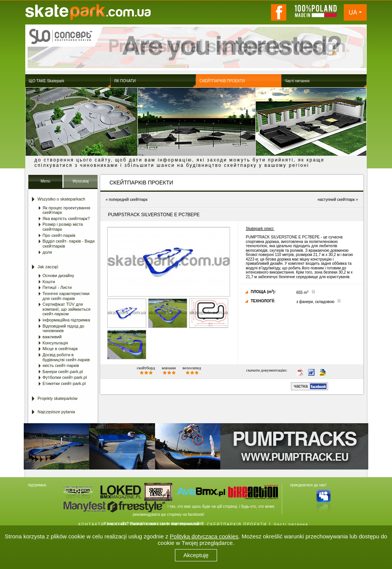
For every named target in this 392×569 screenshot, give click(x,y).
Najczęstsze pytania (56, 412)
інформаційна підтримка (66, 320)
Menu (45, 181)
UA (353, 12)
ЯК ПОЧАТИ (186, 524)
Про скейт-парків (59, 235)
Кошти (49, 282)
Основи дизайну (58, 276)
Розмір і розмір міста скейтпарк (63, 227)
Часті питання (291, 524)
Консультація (55, 343)
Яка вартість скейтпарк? (66, 218)
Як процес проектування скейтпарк (66, 210)
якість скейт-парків (61, 365)
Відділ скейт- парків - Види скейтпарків (69, 244)
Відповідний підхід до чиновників (63, 329)
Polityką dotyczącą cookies (204, 536)
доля (47, 252)
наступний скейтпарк (336, 200)
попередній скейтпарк (128, 200)
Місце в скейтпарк (60, 349)
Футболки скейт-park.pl (65, 377)
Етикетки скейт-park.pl (64, 383)
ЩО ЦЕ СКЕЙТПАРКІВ (138, 524)
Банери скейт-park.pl (63, 372)
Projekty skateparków (58, 398)
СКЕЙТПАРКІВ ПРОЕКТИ (237, 524)
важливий (52, 337)
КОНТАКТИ (91, 524)
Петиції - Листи (57, 287)
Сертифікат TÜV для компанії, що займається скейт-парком (66, 309)
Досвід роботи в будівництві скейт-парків (66, 357)
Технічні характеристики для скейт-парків (66, 296)
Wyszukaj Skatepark (81, 183)
